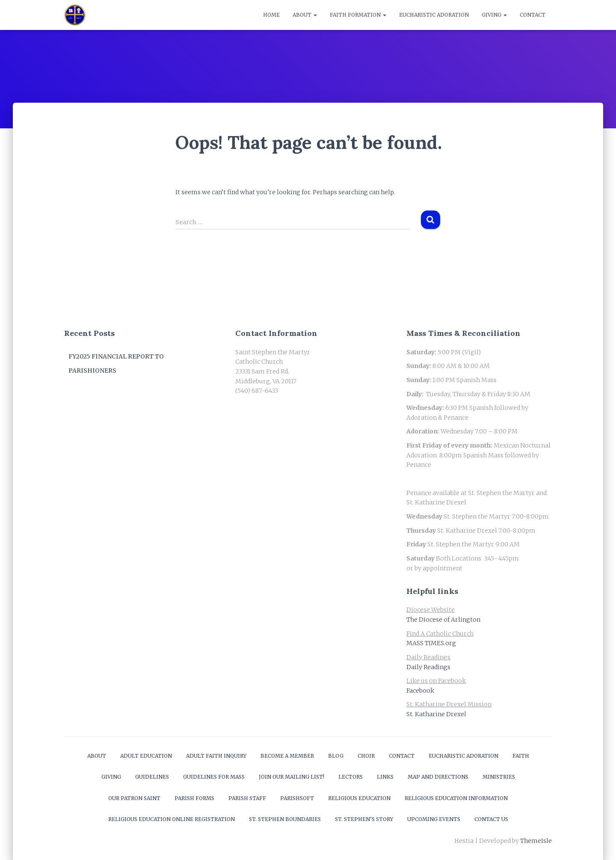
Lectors (351, 777)
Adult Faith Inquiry (216, 756)
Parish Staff (247, 798)
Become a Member (287, 756)
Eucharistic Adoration (434, 15)
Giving (494, 15)
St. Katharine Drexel (436, 714)
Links (385, 777)
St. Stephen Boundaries (285, 819)
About (305, 15)
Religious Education (359, 798)
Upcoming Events (434, 819)
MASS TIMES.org (431, 643)
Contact (533, 15)
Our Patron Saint (134, 798)
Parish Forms (194, 798)
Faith (521, 756)
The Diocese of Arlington (443, 620)
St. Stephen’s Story (364, 819)
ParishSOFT (297, 798)
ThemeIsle (536, 841)
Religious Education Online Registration (172, 819)
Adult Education (146, 756)
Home (271, 15)
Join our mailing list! (292, 777)
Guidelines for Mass (214, 777)
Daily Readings (428, 667)
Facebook (420, 691)
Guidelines (152, 777)
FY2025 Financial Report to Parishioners (116, 364)
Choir (366, 756)
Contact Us (491, 819)
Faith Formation (358, 15)
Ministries (499, 777)
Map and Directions (438, 777)
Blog (336, 756)
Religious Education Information (456, 798)
